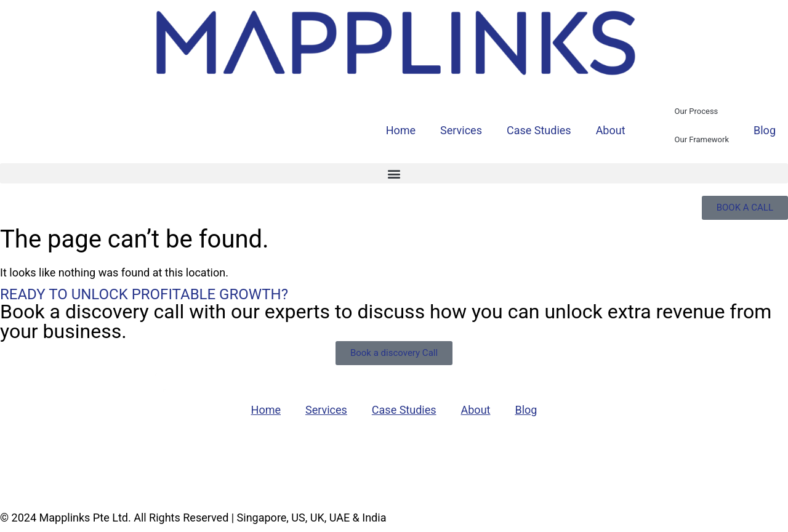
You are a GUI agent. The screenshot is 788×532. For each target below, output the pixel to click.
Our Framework (702, 139)
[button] (394, 173)
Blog (765, 130)
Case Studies (539, 130)
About (611, 130)
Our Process (697, 111)
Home (401, 130)
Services (461, 130)
